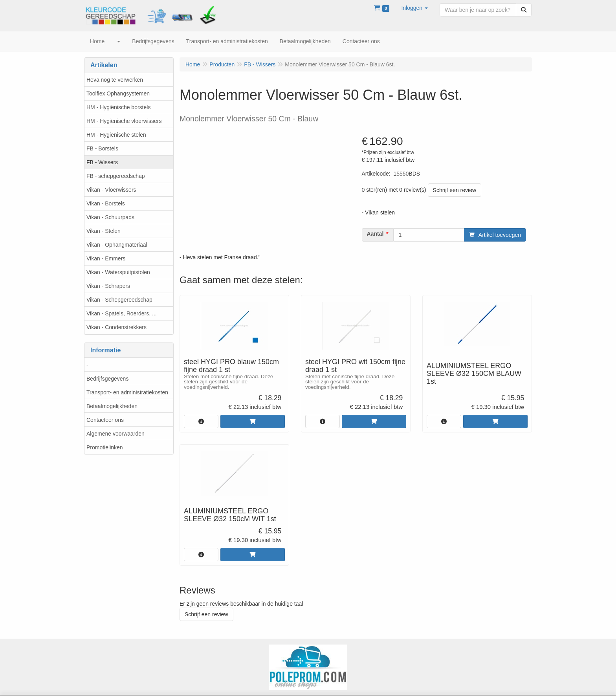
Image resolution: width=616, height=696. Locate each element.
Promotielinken (105, 447)
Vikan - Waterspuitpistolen (118, 272)
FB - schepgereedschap (116, 176)
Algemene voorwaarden (115, 434)
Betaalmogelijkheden (112, 406)
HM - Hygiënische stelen (116, 135)
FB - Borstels (102, 148)
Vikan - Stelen (104, 231)
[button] (414, 8)
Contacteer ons (105, 420)
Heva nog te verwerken (115, 80)
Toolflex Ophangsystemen (118, 93)
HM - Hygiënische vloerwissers (124, 121)
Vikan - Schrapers (108, 286)
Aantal (375, 234)
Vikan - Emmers (106, 258)
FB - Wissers (102, 162)
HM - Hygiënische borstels (118, 107)
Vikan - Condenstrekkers (116, 327)
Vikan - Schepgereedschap (119, 300)
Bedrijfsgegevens (107, 379)
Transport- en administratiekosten (127, 392)
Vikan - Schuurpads (110, 217)
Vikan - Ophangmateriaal (117, 245)
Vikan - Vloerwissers (111, 190)
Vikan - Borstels (106, 203)
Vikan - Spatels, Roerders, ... (122, 313)
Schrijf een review (455, 190)
